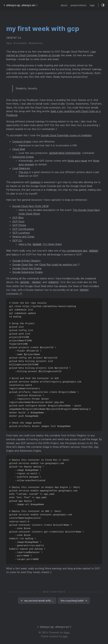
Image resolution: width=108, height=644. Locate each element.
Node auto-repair (77, 161)
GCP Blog (18, 217)
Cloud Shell (19, 149)
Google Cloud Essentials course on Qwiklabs (66, 135)
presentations (78, 5)
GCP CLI (17, 240)
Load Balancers (21, 168)
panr (65, 636)
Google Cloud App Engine (27, 268)
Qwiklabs (35, 182)
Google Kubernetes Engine (28, 272)
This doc (24, 172)
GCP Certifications (23, 229)
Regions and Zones (23, 237)
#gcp (9, 43)
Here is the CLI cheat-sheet (40, 244)
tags (92, 5)
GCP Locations (21, 233)
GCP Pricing (19, 225)
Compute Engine (22, 142)
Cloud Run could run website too (58, 264)
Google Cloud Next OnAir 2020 (30, 206)
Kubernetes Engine (23, 157)
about (64, 5)
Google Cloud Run (23, 264)
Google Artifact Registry (26, 261)
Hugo (67, 632)
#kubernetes (36, 43)
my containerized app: (80, 250)
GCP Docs (18, 221)
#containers (20, 43)
